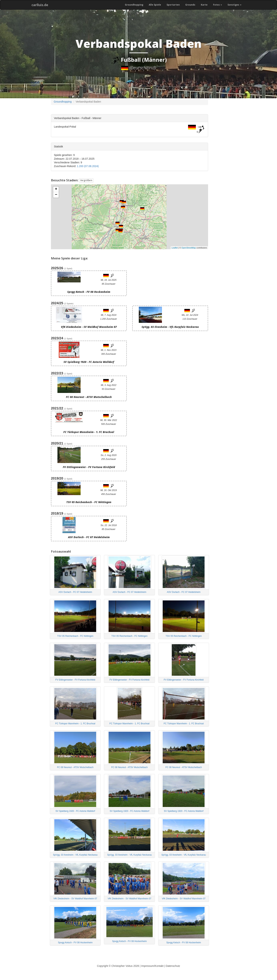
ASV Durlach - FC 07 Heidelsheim (75, 592)
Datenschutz (173, 966)
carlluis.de (40, 5)
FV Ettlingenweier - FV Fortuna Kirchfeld (75, 680)
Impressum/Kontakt (152, 966)
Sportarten (173, 5)
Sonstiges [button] (234, 5)
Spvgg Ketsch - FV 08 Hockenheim (75, 943)
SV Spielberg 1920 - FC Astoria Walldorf (75, 811)
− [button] (56, 195)
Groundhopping (134, 5)
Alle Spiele (155, 5)
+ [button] (56, 189)
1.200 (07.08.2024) (88, 166)
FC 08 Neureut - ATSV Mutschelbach (75, 767)
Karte (204, 5)
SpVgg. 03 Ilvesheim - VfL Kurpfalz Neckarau (75, 855)
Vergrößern (86, 180)
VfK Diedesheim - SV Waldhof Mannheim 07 (75, 899)
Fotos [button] (218, 5)
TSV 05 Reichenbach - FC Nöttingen (75, 636)
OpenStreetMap (189, 248)
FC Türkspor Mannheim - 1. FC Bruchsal (75, 724)
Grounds (190, 5)
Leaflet (175, 248)
